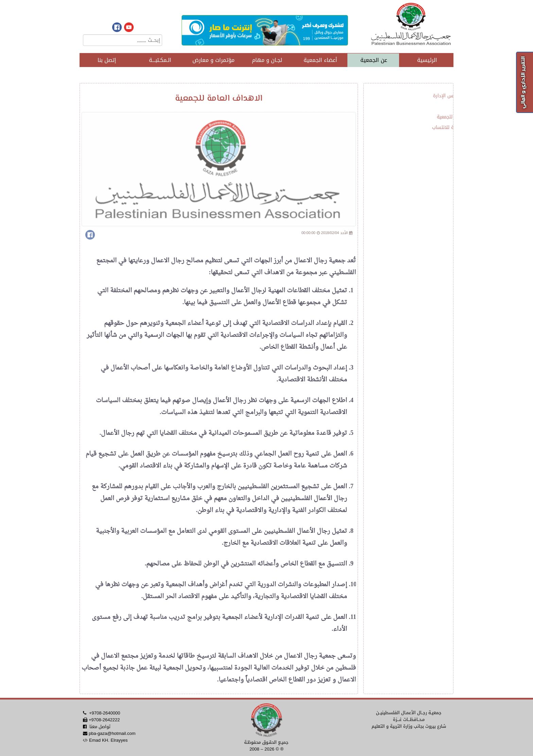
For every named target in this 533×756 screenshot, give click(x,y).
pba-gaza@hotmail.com (112, 733)
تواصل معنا (100, 727)
